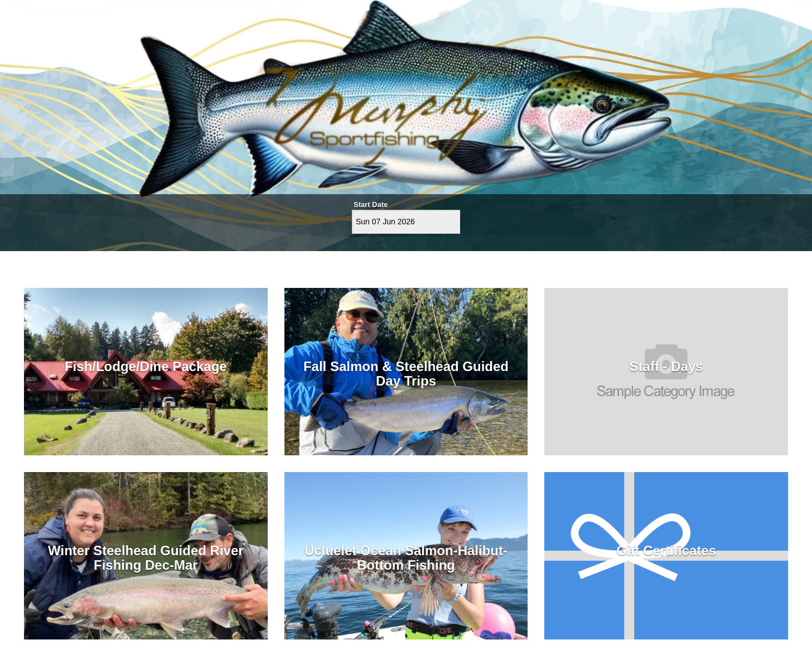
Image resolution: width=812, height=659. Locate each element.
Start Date (371, 205)
